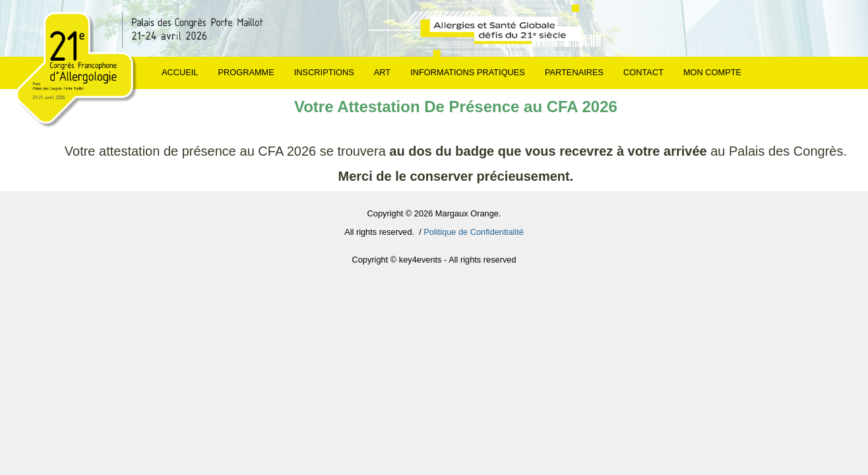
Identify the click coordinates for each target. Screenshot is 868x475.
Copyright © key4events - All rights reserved (434, 260)
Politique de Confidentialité (474, 232)
